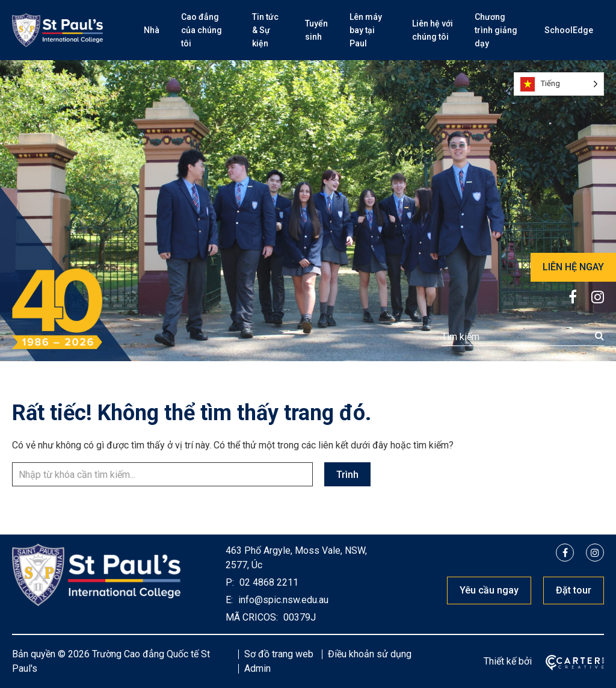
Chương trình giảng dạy (496, 30)
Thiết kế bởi (508, 661)
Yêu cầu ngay (489, 590)
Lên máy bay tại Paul (366, 30)
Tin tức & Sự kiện (265, 30)
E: (229, 600)
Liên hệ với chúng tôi (433, 30)
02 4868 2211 (268, 582)
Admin (257, 668)
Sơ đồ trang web (279, 654)
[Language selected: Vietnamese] (559, 84)
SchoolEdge (569, 30)
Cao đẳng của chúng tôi (202, 30)
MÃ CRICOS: (252, 617)
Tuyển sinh (316, 30)
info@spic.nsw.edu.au (282, 600)
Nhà (152, 30)
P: (230, 582)
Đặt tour (574, 590)
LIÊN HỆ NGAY (573, 267)
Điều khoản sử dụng (370, 654)
